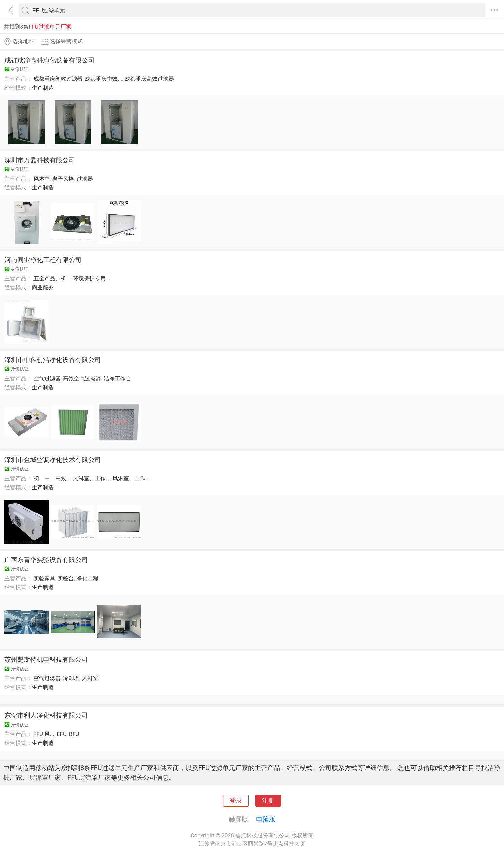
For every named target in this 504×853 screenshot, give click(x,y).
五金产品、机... (52, 278)
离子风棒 (63, 179)
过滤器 (85, 179)
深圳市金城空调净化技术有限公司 (53, 460)
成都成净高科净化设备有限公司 (50, 60)
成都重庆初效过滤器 (58, 79)
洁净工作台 (117, 378)
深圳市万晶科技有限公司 (40, 160)
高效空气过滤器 (82, 378)
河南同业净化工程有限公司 (43, 260)
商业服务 (43, 287)
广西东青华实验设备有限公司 (46, 560)
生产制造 (43, 88)
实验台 (66, 578)
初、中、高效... (52, 478)
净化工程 (87, 578)
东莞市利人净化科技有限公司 (46, 715)
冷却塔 (71, 678)
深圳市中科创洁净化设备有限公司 (53, 360)
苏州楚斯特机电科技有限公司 (46, 659)
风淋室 (42, 179)
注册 (268, 801)
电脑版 (266, 819)
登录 (236, 801)
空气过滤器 (47, 378)
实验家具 (44, 578)
